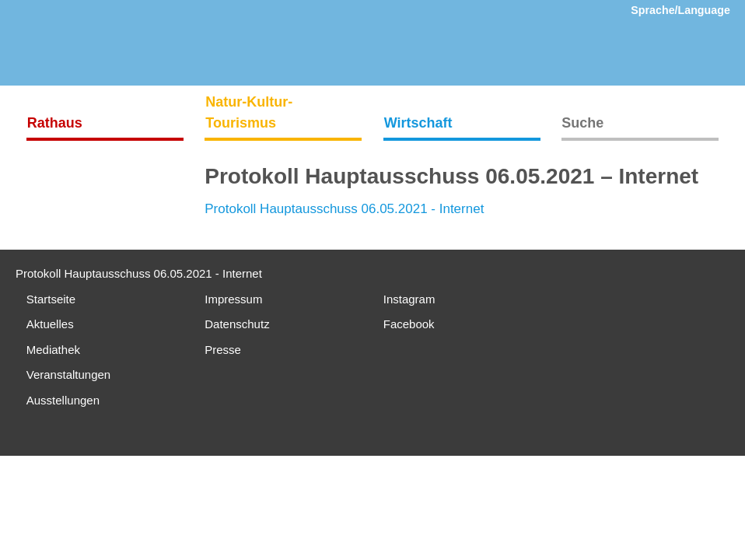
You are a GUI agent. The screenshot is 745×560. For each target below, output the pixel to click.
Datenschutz (237, 324)
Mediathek (53, 350)
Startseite (51, 299)
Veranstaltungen (68, 374)
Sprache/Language (680, 10)
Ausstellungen (63, 400)
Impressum (233, 299)
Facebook (409, 324)
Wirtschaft (418, 123)
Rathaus (55, 123)
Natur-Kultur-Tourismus (249, 112)
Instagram (409, 299)
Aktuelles (50, 324)
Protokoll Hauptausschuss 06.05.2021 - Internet (344, 209)
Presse (223, 350)
